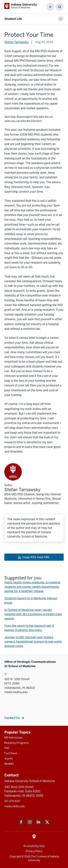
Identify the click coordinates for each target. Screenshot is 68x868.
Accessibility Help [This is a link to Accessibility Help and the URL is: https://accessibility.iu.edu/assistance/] (34, 846)
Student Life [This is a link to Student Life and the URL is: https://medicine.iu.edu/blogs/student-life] (13, 19)
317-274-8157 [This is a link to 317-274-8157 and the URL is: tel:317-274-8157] (12, 801)
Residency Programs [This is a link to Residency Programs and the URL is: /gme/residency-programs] (17, 743)
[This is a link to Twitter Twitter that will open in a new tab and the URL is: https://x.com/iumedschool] (47, 825)
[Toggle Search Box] (60, 7)
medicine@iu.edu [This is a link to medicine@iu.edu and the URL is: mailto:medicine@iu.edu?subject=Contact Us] (15, 806)
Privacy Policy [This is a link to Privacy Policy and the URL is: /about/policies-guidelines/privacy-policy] (34, 851)
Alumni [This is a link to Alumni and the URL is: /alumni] (9, 759)
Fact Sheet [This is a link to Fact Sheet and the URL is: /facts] (11, 753)
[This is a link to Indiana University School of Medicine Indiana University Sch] (21, 6)
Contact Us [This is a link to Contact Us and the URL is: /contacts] (12, 718)
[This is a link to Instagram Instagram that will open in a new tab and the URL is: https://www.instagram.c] (30, 825)
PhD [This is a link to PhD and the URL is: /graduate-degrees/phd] (7, 748)
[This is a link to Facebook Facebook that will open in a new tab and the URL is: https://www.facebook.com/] (21, 825)
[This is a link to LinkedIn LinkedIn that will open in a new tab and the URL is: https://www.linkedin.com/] (38, 825)
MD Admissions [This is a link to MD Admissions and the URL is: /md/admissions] (14, 738)
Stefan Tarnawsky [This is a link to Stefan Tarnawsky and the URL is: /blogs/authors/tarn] (17, 42)
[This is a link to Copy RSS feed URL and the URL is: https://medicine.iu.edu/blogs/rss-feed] (34, 557)
